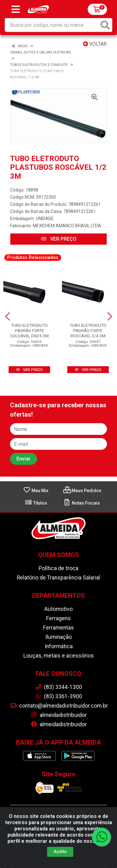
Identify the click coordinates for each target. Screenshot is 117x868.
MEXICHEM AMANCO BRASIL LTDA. (67, 226)
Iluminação (58, 637)
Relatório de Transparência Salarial (58, 578)
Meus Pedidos (82, 491)
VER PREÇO (59, 239)
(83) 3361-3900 (58, 696)
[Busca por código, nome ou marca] (52, 25)
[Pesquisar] (105, 25)
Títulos (36, 503)
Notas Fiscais (82, 503)
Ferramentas (58, 628)
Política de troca (58, 568)
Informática (59, 646)
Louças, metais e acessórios (59, 656)
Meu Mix (36, 491)
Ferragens (58, 618)
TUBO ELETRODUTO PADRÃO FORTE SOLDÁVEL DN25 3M (29, 330)
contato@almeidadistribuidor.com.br (59, 706)
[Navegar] (7, 316)
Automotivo (58, 609)
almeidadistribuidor (59, 715)
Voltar (95, 44)
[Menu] (16, 9)
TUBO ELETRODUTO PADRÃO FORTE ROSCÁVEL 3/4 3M (88, 330)
